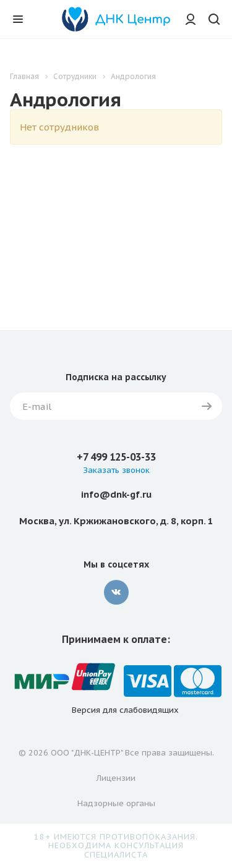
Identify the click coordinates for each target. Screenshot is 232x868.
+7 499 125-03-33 (116, 457)
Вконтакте (116, 592)
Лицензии (116, 778)
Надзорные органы (116, 803)
